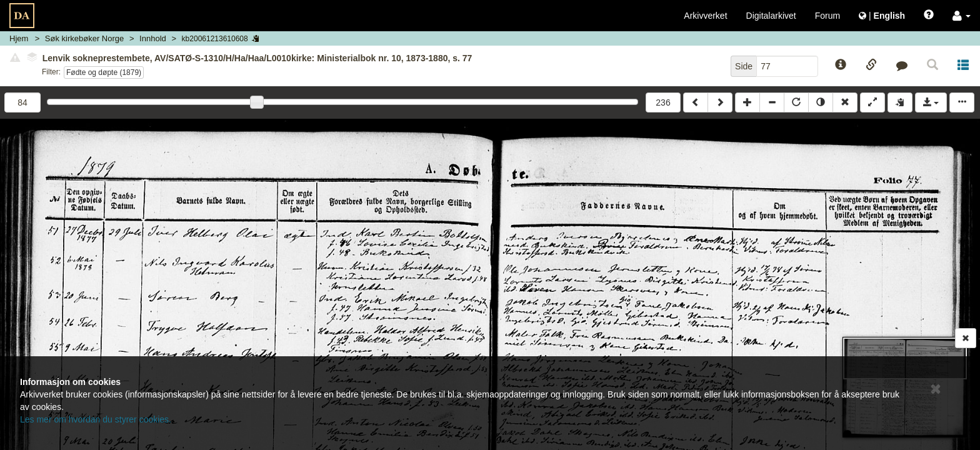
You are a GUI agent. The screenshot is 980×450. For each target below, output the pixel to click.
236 (663, 102)
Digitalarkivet (771, 16)
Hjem (19, 38)
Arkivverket (705, 16)
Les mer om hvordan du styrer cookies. (96, 419)
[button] (962, 16)
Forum (827, 16)
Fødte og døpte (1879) (104, 72)
